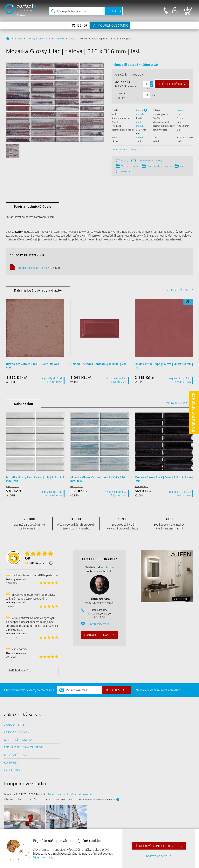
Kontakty (11, 763)
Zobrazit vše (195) (177, 403)
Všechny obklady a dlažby (149, 161)
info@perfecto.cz (99, 624)
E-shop (82, 25)
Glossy (180, 110)
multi (139, 122)
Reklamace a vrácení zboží (24, 747)
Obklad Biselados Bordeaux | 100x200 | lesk (98, 364)
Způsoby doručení (17, 732)
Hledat (113, 11)
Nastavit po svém (157, 856)
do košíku (170, 84)
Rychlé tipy (12, 770)
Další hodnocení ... (20, 670)
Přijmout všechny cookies (154, 846)
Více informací (43, 857)
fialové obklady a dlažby (159, 166)
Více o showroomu (82, 794)
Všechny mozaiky (130, 166)
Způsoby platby (15, 725)
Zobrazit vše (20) (178, 290)
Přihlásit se (113, 690)
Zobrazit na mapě (58, 794)
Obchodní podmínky (19, 740)
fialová (140, 137)
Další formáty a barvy (124, 149)
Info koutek (107, 567)
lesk (179, 114)
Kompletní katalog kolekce (33, 268)
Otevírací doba (15, 755)
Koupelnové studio (113, 25)
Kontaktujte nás (96, 635)
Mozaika (126, 171)
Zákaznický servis (22, 714)
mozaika (140, 114)
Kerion (140, 110)
